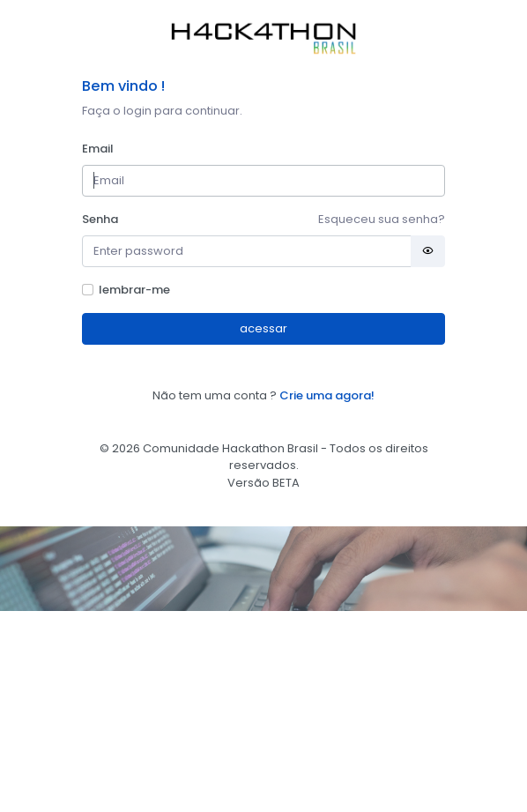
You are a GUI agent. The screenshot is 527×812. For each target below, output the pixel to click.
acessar (263, 328)
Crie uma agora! (327, 395)
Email (98, 149)
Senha (100, 219)
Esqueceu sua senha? (382, 219)
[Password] (247, 252)
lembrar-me (134, 290)
